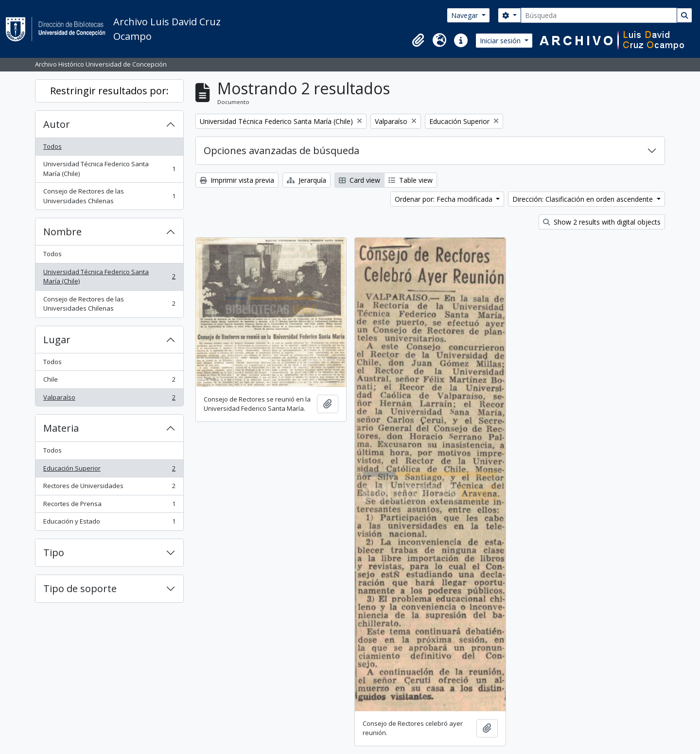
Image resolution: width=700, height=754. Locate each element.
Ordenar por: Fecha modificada (445, 199)
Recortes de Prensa (109, 506)
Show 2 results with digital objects (602, 222)
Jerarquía (306, 180)
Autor (57, 124)
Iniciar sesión (501, 41)
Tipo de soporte (80, 588)
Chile (109, 381)
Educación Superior (109, 470)
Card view (359, 180)
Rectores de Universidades (109, 488)
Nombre (62, 232)
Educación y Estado (109, 523)
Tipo (54, 552)
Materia (61, 428)
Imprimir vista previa (237, 180)
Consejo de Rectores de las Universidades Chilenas (109, 196)
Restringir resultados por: (109, 91)
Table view (411, 180)
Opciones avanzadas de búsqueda (281, 150)
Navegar (465, 15)
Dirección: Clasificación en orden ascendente (584, 199)
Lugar (57, 340)
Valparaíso (109, 399)
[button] (418, 40)
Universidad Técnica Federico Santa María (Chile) (109, 169)
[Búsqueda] (599, 15)
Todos (52, 146)
